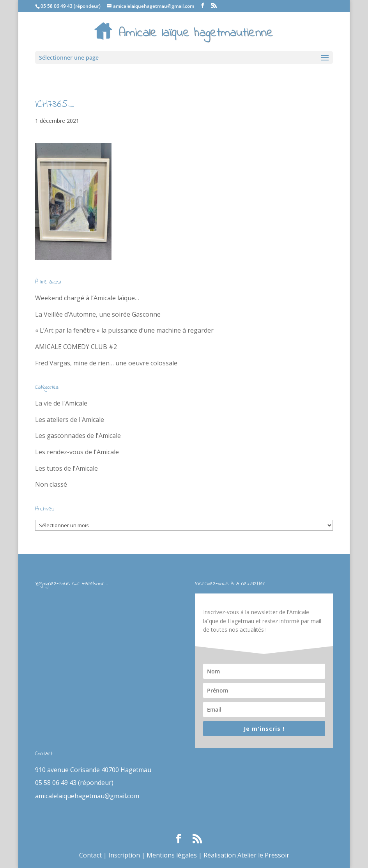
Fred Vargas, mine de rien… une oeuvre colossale (106, 363)
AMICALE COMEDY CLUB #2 (76, 347)
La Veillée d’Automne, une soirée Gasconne (98, 314)
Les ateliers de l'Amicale (70, 420)
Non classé (51, 484)
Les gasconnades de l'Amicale (78, 436)
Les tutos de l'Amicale (66, 468)
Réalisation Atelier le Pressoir (246, 855)
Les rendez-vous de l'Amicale (77, 452)
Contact (90, 855)
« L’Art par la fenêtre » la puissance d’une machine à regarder (124, 330)
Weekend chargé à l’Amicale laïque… (87, 298)
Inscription (124, 855)
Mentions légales (172, 855)
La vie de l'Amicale (61, 403)
